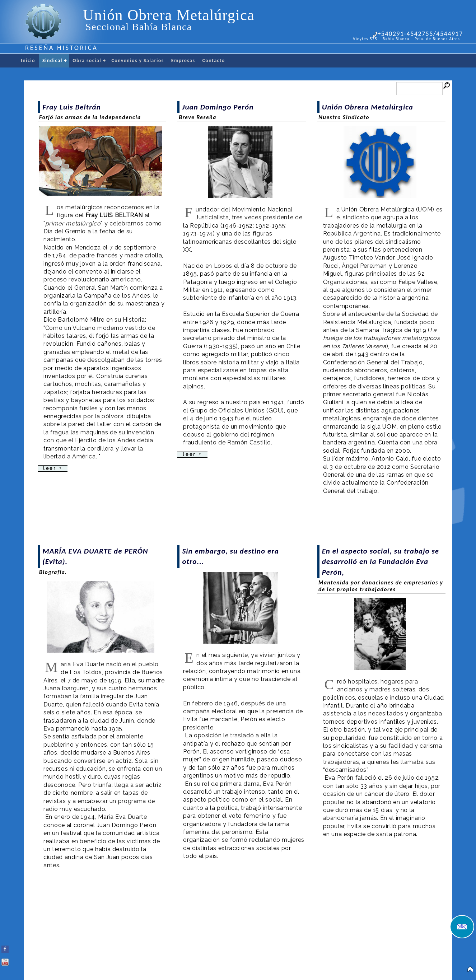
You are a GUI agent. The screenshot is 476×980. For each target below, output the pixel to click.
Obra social (89, 61)
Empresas (183, 60)
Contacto (214, 60)
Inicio (28, 60)
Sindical (55, 61)
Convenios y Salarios (137, 60)
